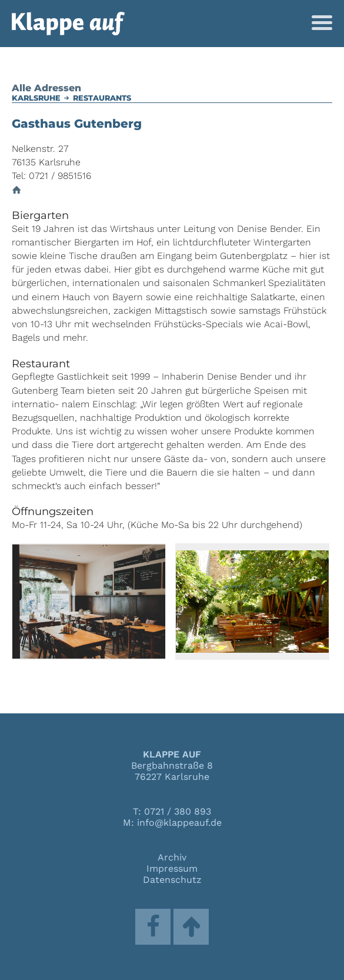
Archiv (172, 857)
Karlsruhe (36, 98)
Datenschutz (172, 880)
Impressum (172, 868)
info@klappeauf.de (179, 823)
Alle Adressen (46, 88)
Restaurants (102, 98)
